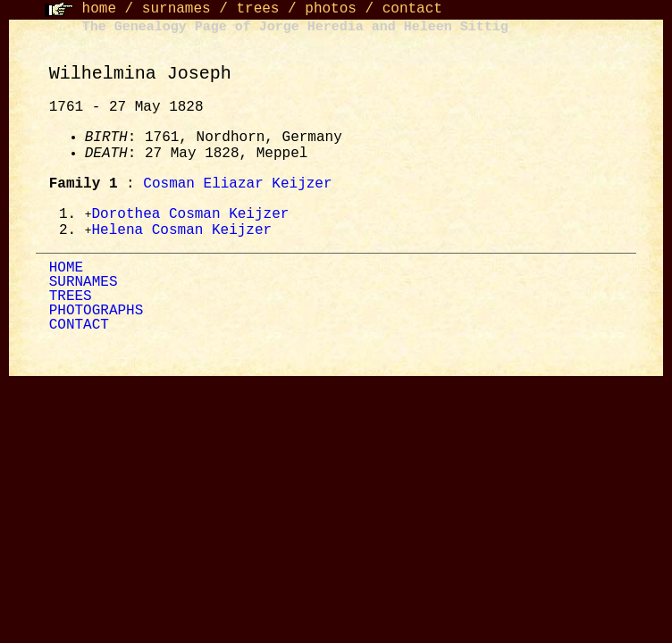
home (99, 9)
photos (331, 9)
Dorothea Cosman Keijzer (191, 215)
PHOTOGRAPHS (97, 313)
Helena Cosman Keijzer (182, 232)
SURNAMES (84, 284)
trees (257, 9)
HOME (66, 270)
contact (412, 9)
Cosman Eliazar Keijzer (237, 184)
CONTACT (79, 327)
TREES (71, 298)
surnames (176, 9)
